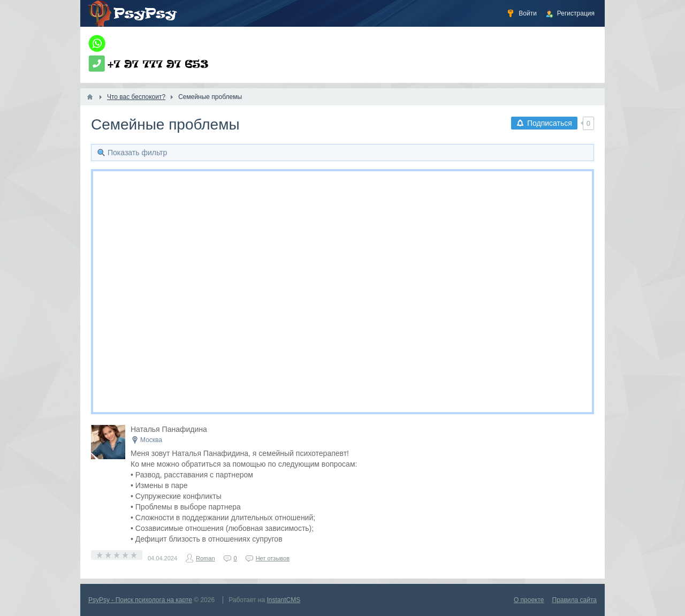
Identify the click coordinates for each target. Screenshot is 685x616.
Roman (205, 558)
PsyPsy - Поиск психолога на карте (140, 600)
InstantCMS (284, 600)
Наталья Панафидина (169, 429)
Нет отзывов (273, 558)
